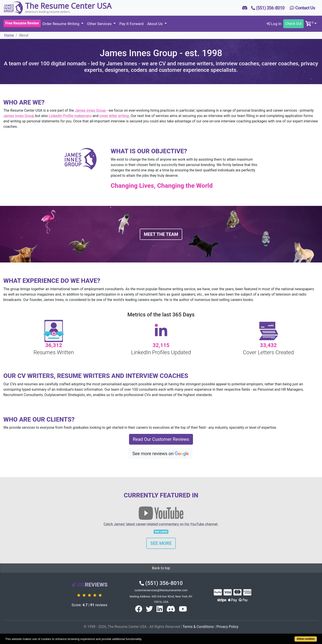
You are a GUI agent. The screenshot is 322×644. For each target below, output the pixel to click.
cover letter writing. (115, 116)
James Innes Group (91, 110)
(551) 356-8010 (161, 583)
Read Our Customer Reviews (161, 439)
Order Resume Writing (61, 24)
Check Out (293, 24)
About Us (155, 24)
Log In (274, 24)
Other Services (100, 24)
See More (161, 543)
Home (9, 35)
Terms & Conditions (198, 627)
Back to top (161, 568)
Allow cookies (306, 639)
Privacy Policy (228, 627)
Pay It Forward (131, 24)
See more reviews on (161, 454)
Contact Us (302, 8)
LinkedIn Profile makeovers (70, 116)
